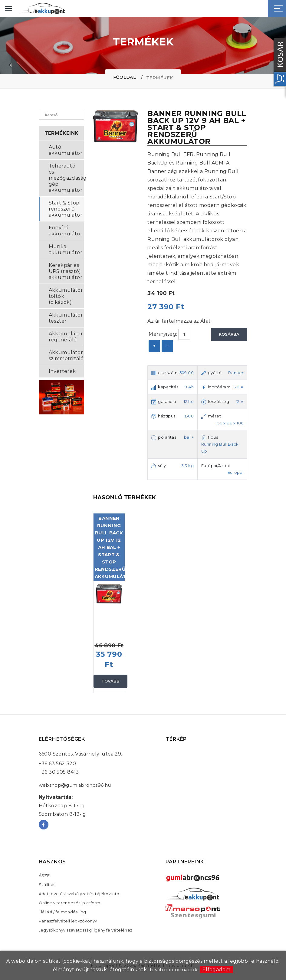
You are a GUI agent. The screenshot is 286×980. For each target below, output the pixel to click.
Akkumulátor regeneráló (66, 337)
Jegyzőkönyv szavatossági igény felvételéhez (86, 930)
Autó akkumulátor (66, 150)
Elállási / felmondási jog (63, 912)
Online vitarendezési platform (70, 903)
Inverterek (62, 371)
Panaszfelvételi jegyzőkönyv (68, 921)
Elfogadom (218, 970)
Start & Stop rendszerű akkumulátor (66, 209)
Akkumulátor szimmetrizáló (66, 355)
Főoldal (124, 77)
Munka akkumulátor (66, 249)
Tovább (111, 681)
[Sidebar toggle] (278, 8)
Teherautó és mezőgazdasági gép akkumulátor (66, 178)
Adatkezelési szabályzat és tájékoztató (79, 894)
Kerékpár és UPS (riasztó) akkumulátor (66, 271)
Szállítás (47, 885)
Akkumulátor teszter (66, 318)
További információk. (174, 970)
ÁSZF (44, 875)
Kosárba (229, 334)
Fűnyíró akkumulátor (66, 231)
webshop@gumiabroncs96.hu (77, 785)
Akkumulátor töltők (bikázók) (66, 296)
